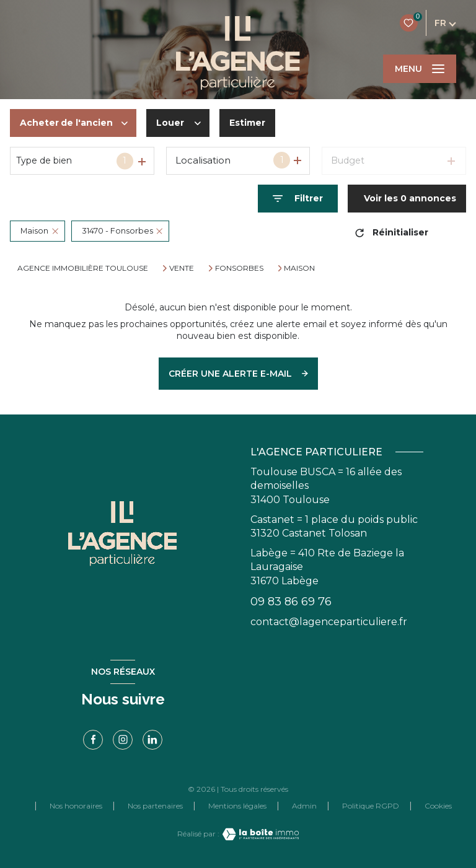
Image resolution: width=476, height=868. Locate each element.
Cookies (438, 806)
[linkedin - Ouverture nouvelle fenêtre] (152, 740)
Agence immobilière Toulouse (83, 268)
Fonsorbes (239, 268)
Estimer (247, 123)
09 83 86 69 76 (291, 602)
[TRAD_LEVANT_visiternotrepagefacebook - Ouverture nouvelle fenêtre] (93, 740)
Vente (182, 268)
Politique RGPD (371, 806)
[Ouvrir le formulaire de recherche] (298, 199)
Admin (304, 806)
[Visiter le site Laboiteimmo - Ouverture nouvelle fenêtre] (259, 834)
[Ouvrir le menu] (420, 69)
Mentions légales (237, 806)
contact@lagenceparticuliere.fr (329, 622)
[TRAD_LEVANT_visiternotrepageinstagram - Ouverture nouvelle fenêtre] (123, 740)
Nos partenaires (155, 806)
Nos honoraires (76, 806)
